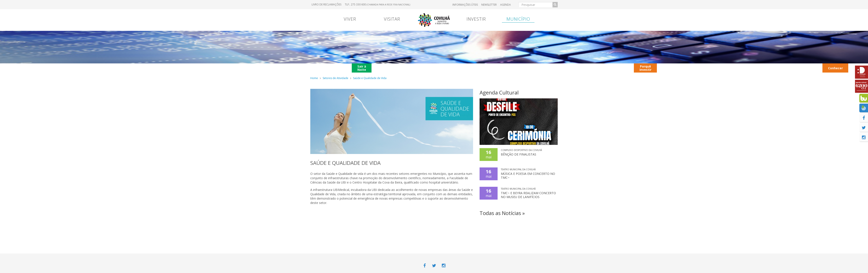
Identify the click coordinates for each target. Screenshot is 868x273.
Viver (350, 19)
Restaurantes (728, 68)
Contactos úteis (670, 68)
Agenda (506, 5)
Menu (381, 68)
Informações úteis (465, 5)
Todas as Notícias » (502, 213)
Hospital (542, 68)
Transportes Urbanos (807, 68)
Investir (476, 19)
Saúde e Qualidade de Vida (370, 78)
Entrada (519, 68)
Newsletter (489, 5)
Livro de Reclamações (326, 4)
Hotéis (782, 68)
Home (314, 78)
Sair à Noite (362, 68)
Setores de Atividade (335, 78)
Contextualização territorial (596, 68)
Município (518, 19)
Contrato (403, 68)
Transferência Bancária (491, 68)
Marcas (464, 68)
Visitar (392, 19)
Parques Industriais (758, 68)
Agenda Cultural (499, 92)
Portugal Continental (337, 68)
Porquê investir (645, 68)
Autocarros (698, 68)
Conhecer (835, 68)
